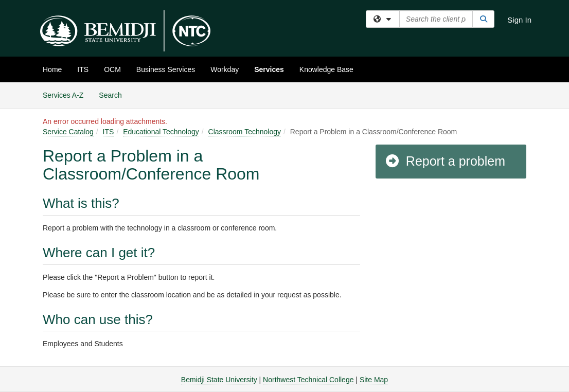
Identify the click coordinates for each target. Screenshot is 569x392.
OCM (112, 69)
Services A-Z (63, 95)
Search (114, 94)
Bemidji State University (219, 380)
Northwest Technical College (308, 380)
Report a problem (445, 161)
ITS (83, 69)
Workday (225, 69)
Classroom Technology (245, 132)
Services (269, 69)
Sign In (519, 20)
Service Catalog (68, 132)
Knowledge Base (326, 69)
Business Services (166, 69)
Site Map (374, 380)
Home (52, 69)
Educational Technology (161, 132)
